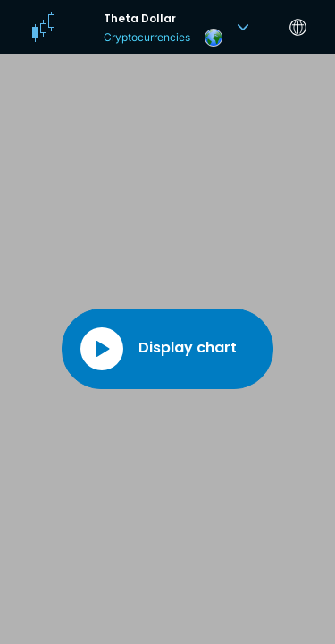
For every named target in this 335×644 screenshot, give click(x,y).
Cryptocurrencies (147, 37)
